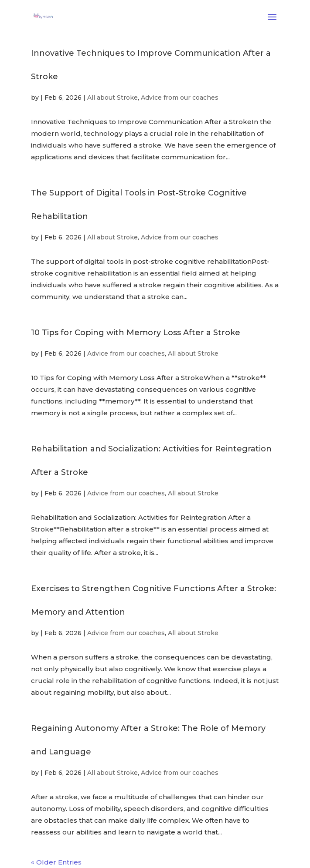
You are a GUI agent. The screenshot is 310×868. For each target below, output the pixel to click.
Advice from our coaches (180, 98)
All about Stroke (112, 98)
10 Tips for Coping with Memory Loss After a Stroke (136, 333)
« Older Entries (56, 862)
